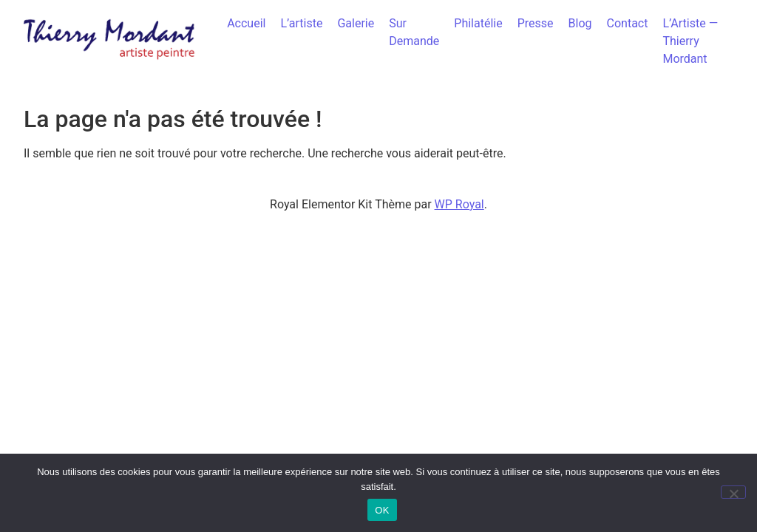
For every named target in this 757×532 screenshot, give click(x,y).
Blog (580, 23)
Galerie (356, 23)
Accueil (246, 23)
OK (382, 510)
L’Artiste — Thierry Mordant (690, 41)
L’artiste (301, 23)
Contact (628, 23)
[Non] (733, 492)
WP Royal (459, 204)
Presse (536, 23)
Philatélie (478, 23)
